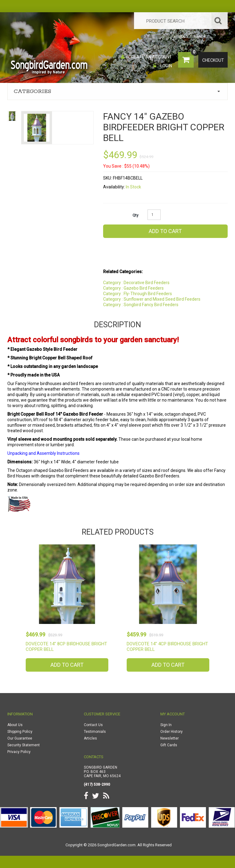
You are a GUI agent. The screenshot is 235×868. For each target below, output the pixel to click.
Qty (135, 215)
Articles (90, 738)
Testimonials (95, 732)
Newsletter (170, 738)
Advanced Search (189, 37)
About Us (15, 725)
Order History (172, 732)
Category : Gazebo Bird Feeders (133, 288)
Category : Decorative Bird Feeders (136, 283)
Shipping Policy (20, 732)
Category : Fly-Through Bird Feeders (138, 294)
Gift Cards (169, 745)
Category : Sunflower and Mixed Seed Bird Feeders (152, 299)
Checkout (213, 60)
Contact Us (93, 725)
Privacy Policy (19, 752)
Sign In (166, 725)
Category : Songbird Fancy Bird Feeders (141, 305)
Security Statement (24, 745)
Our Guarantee (20, 738)
